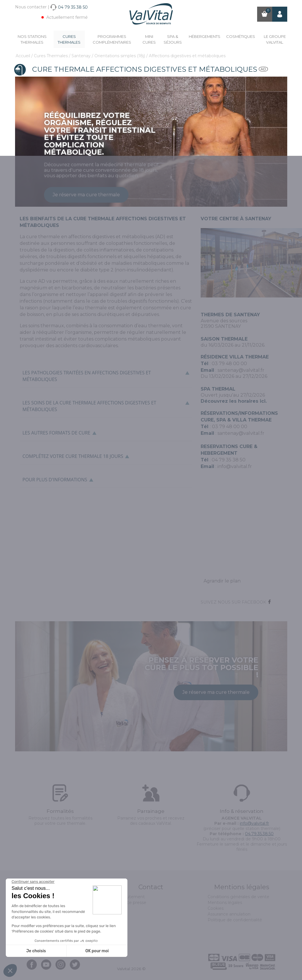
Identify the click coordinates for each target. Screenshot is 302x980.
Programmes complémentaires (112, 39)
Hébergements (205, 36)
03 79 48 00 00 (229, 364)
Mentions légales (225, 903)
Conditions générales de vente (238, 897)
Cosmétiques (241, 36)
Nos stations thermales (32, 39)
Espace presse (132, 903)
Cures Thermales (69, 39)
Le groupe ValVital (275, 39)
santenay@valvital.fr (241, 370)
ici (263, 401)
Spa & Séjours (173, 39)
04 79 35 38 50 (229, 460)
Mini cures (149, 39)
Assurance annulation (229, 914)
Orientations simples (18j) (120, 56)
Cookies (216, 908)
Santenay (82, 56)
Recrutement (131, 897)
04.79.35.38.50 (259, 834)
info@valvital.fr (235, 466)
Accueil (23, 56)
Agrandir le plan (222, 581)
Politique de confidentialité (235, 920)
